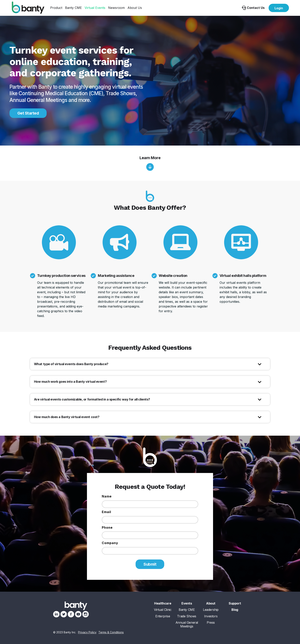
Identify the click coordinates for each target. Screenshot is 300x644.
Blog (235, 610)
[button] (56, 8)
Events (187, 603)
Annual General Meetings (187, 624)
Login (279, 8)
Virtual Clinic (163, 610)
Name (107, 496)
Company (110, 543)
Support (235, 603)
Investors (211, 616)
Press (211, 623)
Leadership (211, 610)
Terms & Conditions (111, 632)
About (211, 603)
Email (106, 512)
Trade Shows (187, 616)
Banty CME (73, 8)
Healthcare (163, 603)
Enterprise (163, 616)
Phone (107, 527)
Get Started (28, 113)
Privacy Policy (87, 632)
